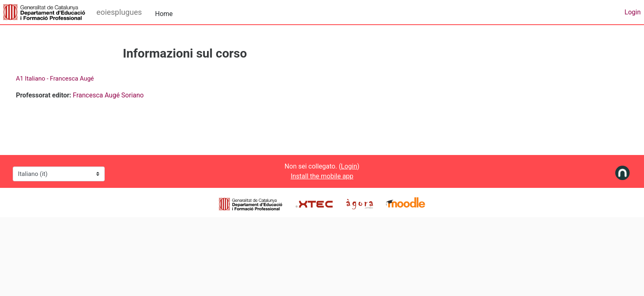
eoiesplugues (119, 12)
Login (633, 12)
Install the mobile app (322, 176)
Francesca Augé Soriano (124, 95)
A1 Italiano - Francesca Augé (70, 79)
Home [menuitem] (164, 14)
